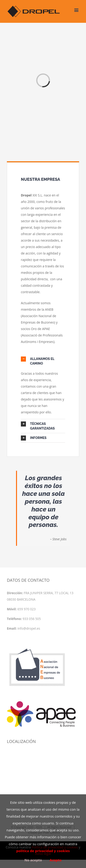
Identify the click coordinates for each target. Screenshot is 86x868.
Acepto (55, 860)
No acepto (33, 860)
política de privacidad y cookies (43, 851)
